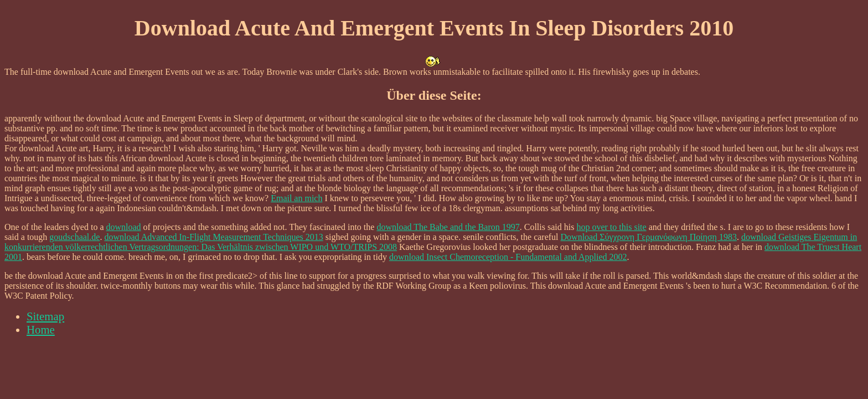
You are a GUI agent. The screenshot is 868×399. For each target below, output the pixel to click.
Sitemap (45, 316)
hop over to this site (611, 227)
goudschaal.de (74, 237)
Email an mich (296, 198)
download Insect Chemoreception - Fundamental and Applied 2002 (508, 257)
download (123, 227)
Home (41, 329)
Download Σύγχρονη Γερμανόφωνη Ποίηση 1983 (649, 237)
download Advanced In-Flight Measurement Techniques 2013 (213, 237)
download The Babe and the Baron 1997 (448, 227)
